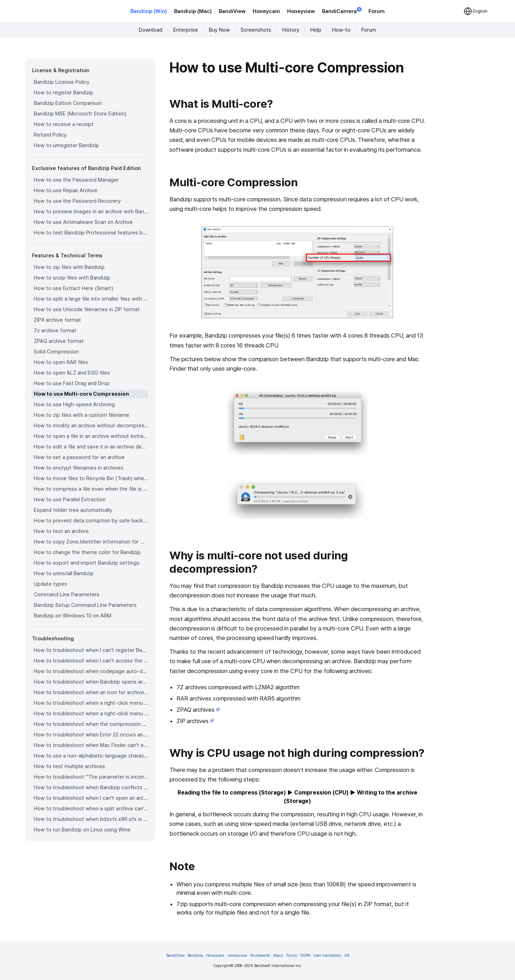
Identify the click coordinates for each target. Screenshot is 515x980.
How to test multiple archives (69, 766)
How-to (341, 30)
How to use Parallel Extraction (70, 500)
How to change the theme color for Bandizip (87, 552)
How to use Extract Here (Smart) (73, 288)
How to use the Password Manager (76, 180)
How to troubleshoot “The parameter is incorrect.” (91, 777)
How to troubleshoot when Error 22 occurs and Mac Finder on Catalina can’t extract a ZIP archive (91, 735)
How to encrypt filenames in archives (79, 468)
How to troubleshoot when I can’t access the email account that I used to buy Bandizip (91, 661)
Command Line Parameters (67, 595)
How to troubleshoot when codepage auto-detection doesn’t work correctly (91, 671)
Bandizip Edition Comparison (68, 103)
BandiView (232, 11)
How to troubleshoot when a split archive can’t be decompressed (91, 809)
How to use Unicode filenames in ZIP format (87, 309)
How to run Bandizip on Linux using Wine (82, 830)
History (291, 30)
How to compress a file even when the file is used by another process (91, 489)
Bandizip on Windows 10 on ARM (73, 616)
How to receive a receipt (64, 124)
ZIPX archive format (57, 320)
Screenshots (256, 30)
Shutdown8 (260, 956)
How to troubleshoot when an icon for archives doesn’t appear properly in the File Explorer (91, 692)
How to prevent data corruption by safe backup (91, 521)
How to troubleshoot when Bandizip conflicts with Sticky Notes (91, 787)
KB (347, 956)
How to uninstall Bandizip (64, 573)
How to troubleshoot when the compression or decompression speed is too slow (91, 724)
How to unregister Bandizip (66, 145)
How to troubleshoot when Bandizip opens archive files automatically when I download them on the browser (91, 682)
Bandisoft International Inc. (278, 966)
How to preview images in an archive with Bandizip (91, 212)
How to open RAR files (61, 362)
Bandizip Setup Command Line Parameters (85, 605)
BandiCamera (342, 11)
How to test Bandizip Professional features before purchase (91, 233)
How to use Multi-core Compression (81, 394)
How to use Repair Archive (66, 190)
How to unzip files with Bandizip (72, 278)
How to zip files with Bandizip (69, 267)
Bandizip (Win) (149, 11)
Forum (377, 11)
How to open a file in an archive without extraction (91, 436)
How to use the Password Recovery (77, 201)
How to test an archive (61, 531)
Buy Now (219, 30)
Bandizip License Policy (62, 82)
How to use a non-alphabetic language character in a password (91, 756)
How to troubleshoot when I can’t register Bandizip (91, 650)
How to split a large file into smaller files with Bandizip (91, 299)
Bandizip (195, 956)
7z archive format (55, 331)
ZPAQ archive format (59, 341)
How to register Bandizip (64, 93)
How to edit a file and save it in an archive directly (91, 447)
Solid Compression (56, 352)
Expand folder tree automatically (73, 510)
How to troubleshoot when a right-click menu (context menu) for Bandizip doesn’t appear (91, 703)
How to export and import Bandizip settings (87, 563)
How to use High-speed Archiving (74, 404)
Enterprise (186, 30)
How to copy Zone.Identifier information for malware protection (91, 542)
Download (151, 30)
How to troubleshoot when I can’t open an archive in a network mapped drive (91, 798)
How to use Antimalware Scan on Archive (83, 222)
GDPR (305, 956)
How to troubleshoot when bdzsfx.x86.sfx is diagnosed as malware (91, 819)
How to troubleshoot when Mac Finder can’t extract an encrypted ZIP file (91, 745)
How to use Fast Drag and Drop (72, 383)
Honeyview (301, 11)
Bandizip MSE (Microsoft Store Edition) (80, 114)
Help (316, 30)
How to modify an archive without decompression (91, 426)
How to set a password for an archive (79, 457)
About (278, 956)
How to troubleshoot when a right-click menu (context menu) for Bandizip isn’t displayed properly (91, 714)
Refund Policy (50, 135)
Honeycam (266, 11)
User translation (327, 956)
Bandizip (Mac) (193, 11)
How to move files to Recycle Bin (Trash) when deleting (91, 478)
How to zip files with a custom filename (82, 415)
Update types (51, 584)
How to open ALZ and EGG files (72, 373)
